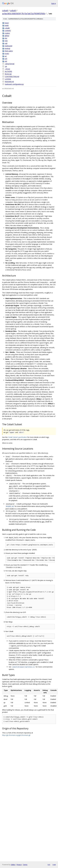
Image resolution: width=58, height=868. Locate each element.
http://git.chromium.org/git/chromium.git (16, 735)
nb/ (6, 38)
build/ (7, 25)
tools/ (7, 54)
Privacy (19, 865)
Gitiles (13, 865)
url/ (6, 59)
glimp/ (7, 36)
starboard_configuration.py (14, 84)
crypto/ (7, 33)
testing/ (8, 48)
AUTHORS (8, 71)
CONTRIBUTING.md (12, 76)
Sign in (54, 3)
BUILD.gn (8, 74)
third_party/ (9, 51)
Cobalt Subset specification (17, 437)
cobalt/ (7, 28)
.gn (6, 66)
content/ (8, 31)
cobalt (5, 11)
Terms (25, 865)
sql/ (6, 43)
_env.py (7, 69)
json (54, 865)
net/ (6, 41)
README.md (9, 82)
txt (49, 865)
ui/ (6, 56)
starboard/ (9, 46)
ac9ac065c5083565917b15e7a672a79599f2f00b (24, 14)
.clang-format (10, 64)
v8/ (6, 61)
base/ (7, 23)
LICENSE (8, 79)
